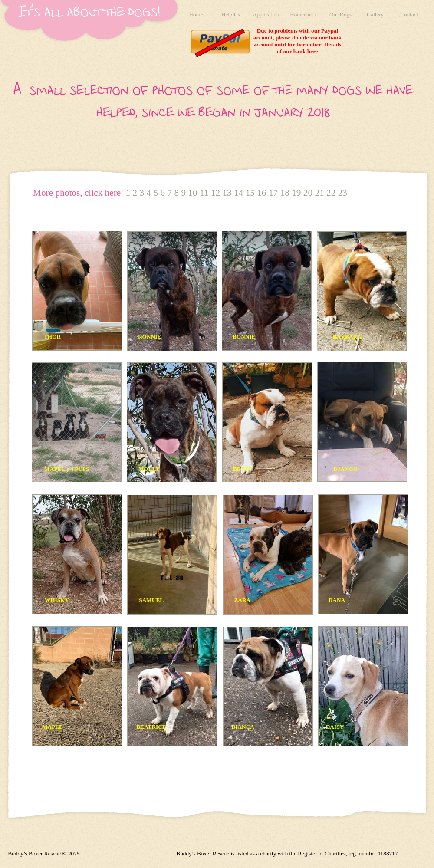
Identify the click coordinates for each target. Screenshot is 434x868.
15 (250, 193)
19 (296, 193)
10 (192, 193)
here (313, 51)
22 (331, 193)
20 (308, 193)
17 (273, 193)
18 (285, 193)
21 (319, 193)
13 (227, 193)
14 (238, 193)
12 (215, 193)
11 (204, 193)
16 (261, 193)
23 (343, 193)
